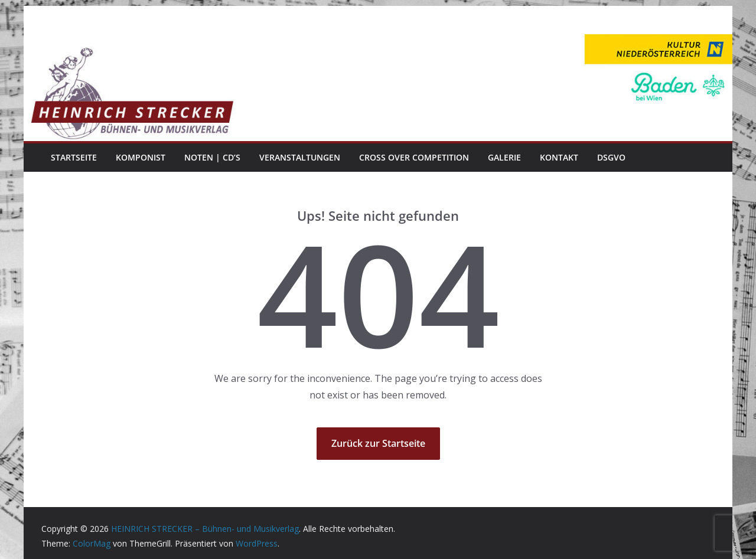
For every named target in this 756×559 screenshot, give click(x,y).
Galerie (504, 157)
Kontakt (559, 157)
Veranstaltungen (300, 157)
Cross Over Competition (414, 157)
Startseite (74, 157)
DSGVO (611, 157)
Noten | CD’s (212, 157)
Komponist (141, 157)
